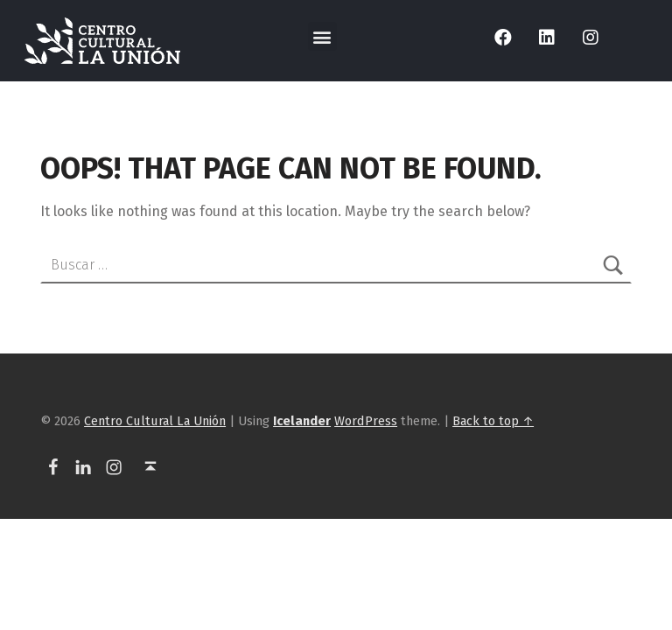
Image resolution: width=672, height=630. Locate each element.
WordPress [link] (366, 421)
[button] (322, 36)
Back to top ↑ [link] (493, 421)
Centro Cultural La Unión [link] (155, 421)
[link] (102, 41)
